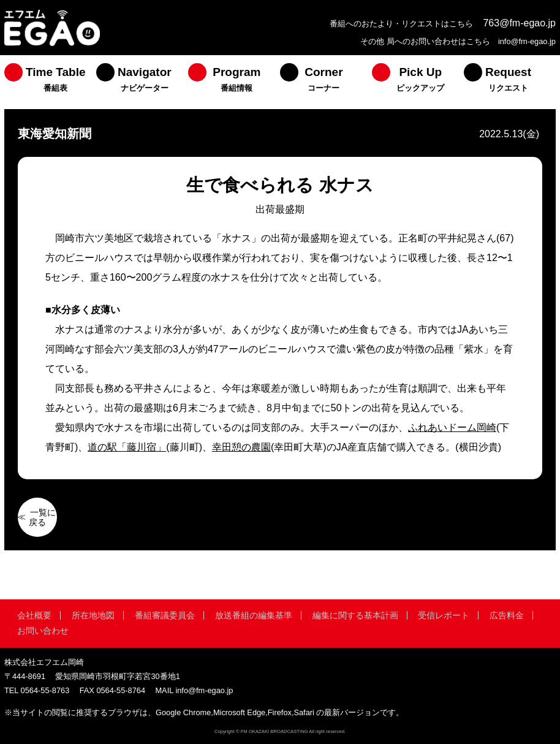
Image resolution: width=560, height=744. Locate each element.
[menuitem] (50, 82)
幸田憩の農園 (241, 447)
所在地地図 (93, 615)
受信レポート (444, 615)
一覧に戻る (42, 517)
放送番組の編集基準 (254, 615)
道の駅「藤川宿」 (127, 447)
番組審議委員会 (165, 615)
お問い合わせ (43, 631)
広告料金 (507, 615)
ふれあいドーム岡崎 (452, 427)
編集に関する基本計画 (355, 615)
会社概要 (34, 615)
